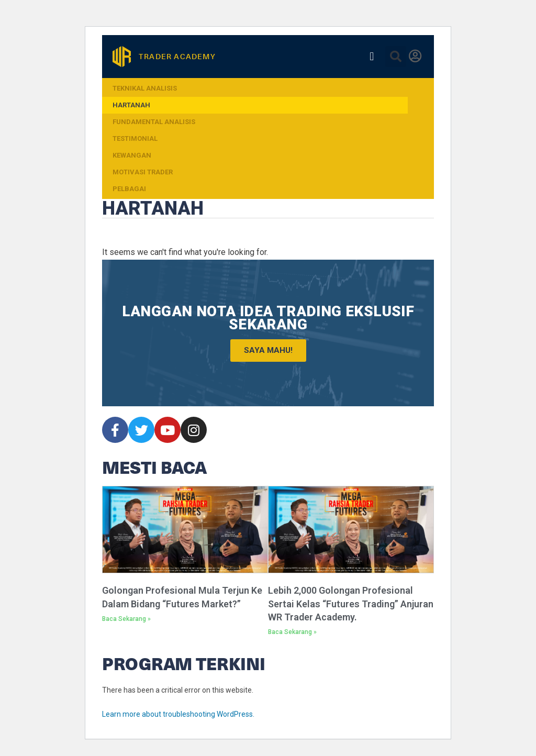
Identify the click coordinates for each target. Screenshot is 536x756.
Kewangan (132, 155)
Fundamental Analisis (154, 122)
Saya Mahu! (268, 350)
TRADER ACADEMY (177, 56)
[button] (372, 56)
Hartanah (131, 105)
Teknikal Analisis (145, 88)
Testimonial (135, 138)
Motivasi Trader (143, 172)
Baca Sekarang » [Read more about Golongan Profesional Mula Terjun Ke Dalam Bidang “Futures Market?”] (126, 619)
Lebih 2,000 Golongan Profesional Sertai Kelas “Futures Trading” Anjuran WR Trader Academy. (351, 603)
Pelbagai (129, 189)
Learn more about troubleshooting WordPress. (178, 714)
